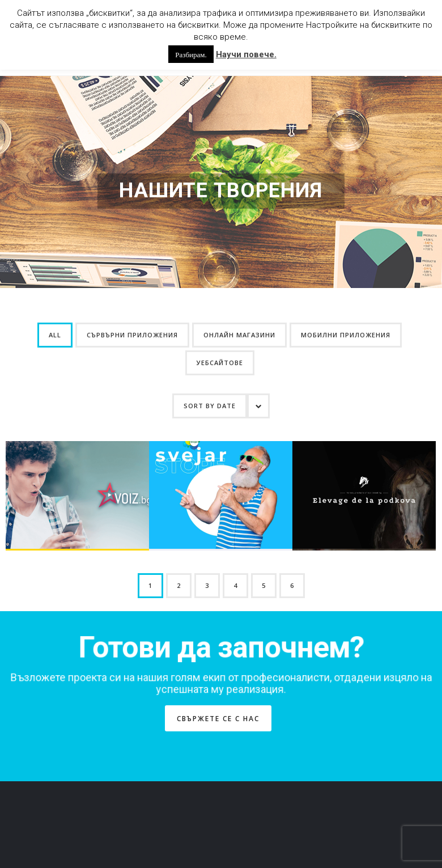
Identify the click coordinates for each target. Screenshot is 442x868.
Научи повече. (246, 54)
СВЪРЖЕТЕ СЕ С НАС (218, 661)
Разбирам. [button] (191, 54)
